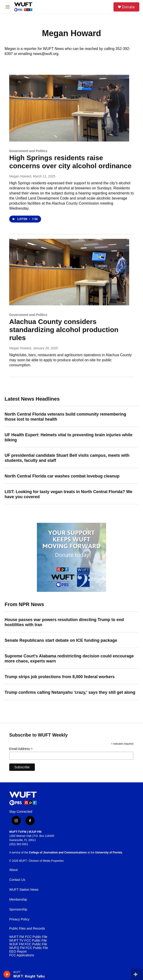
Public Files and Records (27, 929)
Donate (128, 7)
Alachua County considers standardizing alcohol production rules (64, 330)
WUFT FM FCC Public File (28, 937)
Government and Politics (28, 151)
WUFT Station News (24, 890)
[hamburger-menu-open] (8, 7)
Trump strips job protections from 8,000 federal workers (60, 677)
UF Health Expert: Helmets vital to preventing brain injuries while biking (69, 437)
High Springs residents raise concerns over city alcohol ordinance (70, 162)
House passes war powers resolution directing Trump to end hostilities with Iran (64, 622)
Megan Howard (20, 176)
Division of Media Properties (46, 861)
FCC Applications (22, 955)
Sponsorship (18, 909)
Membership (18, 900)
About (13, 870)
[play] (7, 974)
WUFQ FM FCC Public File (29, 948)
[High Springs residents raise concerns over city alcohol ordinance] (69, 108)
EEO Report (18, 952)
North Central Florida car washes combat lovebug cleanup (62, 476)
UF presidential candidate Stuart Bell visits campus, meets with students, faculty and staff (67, 458)
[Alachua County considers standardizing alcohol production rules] (69, 272)
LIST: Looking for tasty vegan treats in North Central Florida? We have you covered (69, 494)
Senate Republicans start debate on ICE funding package (61, 640)
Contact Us (17, 880)
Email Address (21, 749)
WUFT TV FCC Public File (28, 941)
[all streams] (137, 974)
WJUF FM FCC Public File (28, 944)
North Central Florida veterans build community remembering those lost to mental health (65, 417)
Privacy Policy (19, 919)
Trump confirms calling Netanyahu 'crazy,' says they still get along (70, 692)
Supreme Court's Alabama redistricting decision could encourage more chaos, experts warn (69, 659)
